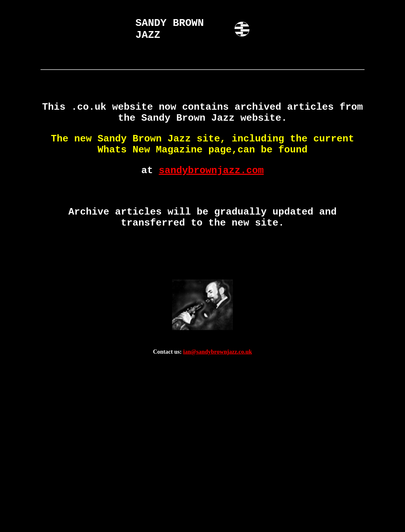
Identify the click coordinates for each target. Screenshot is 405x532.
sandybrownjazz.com (211, 171)
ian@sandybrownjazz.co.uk (217, 352)
